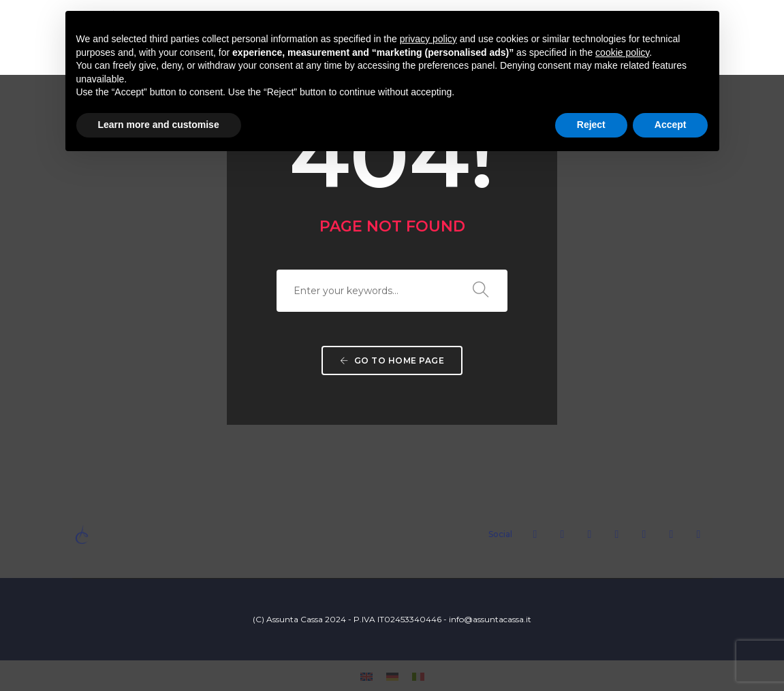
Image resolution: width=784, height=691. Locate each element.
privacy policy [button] (428, 39)
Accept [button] (671, 125)
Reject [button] (591, 125)
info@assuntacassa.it (490, 619)
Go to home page (392, 360)
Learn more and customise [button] (159, 125)
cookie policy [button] (622, 52)
